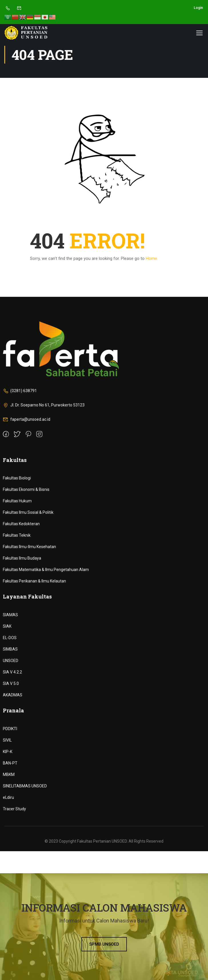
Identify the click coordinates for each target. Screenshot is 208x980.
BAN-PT (10, 763)
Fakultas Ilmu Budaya (22, 558)
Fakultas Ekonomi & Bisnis (26, 489)
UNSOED (11, 661)
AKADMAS (13, 695)
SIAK (7, 626)
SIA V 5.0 (11, 683)
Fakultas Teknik (17, 535)
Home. (152, 258)
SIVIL (7, 740)
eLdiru (8, 797)
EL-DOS (10, 638)
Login (198, 8)
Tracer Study (14, 809)
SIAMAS (10, 615)
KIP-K (8, 752)
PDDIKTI (10, 729)
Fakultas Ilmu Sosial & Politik (28, 512)
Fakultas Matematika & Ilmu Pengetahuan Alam (46, 570)
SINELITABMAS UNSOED (25, 786)
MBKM (9, 774)
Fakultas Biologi (17, 478)
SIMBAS (10, 649)
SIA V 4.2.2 (12, 672)
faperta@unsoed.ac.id (27, 419)
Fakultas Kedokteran (21, 524)
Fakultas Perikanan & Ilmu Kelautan (34, 581)
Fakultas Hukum (17, 501)
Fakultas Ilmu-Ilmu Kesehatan (29, 547)
